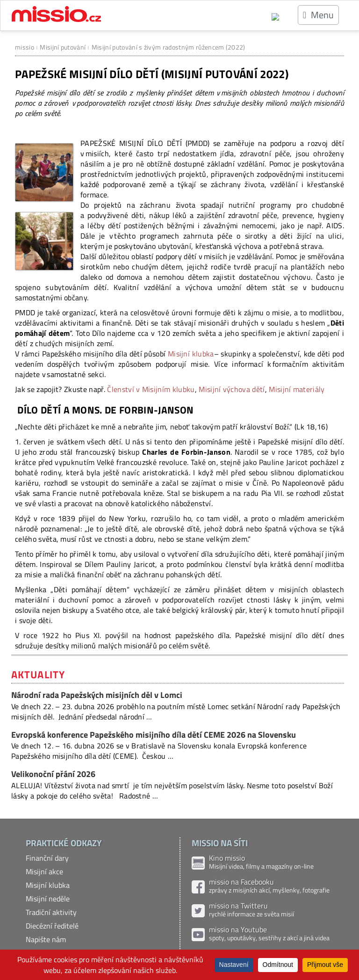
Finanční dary (47, 858)
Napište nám (46, 939)
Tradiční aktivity (51, 912)
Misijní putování (63, 47)
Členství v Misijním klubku (151, 389)
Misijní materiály (297, 389)
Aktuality (38, 675)
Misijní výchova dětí (232, 389)
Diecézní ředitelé (52, 926)
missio (25, 47)
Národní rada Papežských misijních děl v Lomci (97, 695)
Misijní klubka (191, 354)
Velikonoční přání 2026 (53, 774)
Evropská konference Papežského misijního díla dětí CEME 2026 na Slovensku (154, 735)
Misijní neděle (48, 899)
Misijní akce (44, 871)
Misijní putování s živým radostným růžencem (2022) (169, 47)
